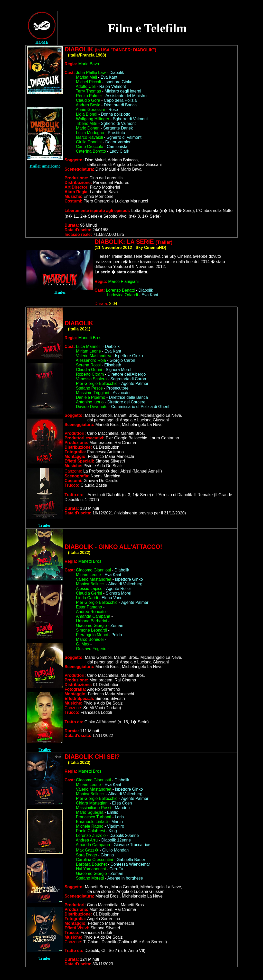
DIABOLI (113, 547)
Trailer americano (45, 166)
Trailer (60, 292)
